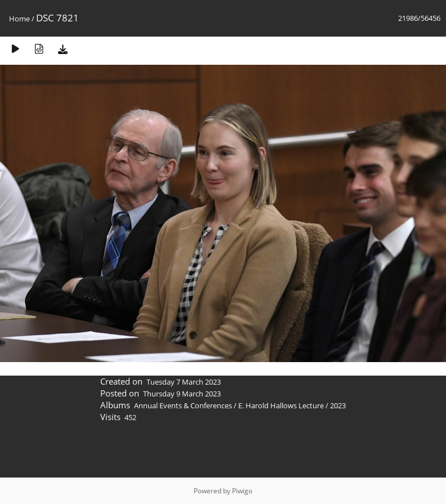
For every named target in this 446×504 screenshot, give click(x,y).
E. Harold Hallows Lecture (281, 405)
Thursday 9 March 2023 (182, 394)
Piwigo (242, 491)
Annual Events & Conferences (183, 405)
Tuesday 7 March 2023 (184, 382)
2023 (338, 405)
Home (19, 19)
